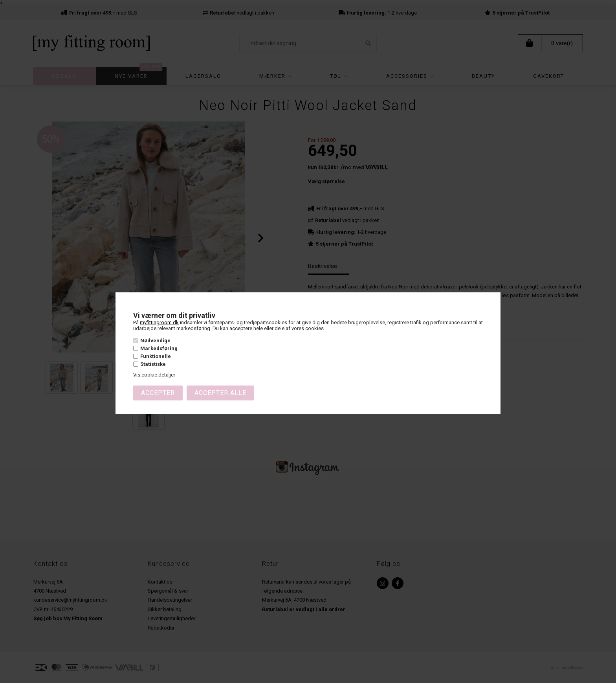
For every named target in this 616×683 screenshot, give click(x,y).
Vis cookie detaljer (154, 375)
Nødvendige (155, 341)
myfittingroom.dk (159, 322)
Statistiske (153, 364)
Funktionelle (156, 356)
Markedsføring (159, 348)
